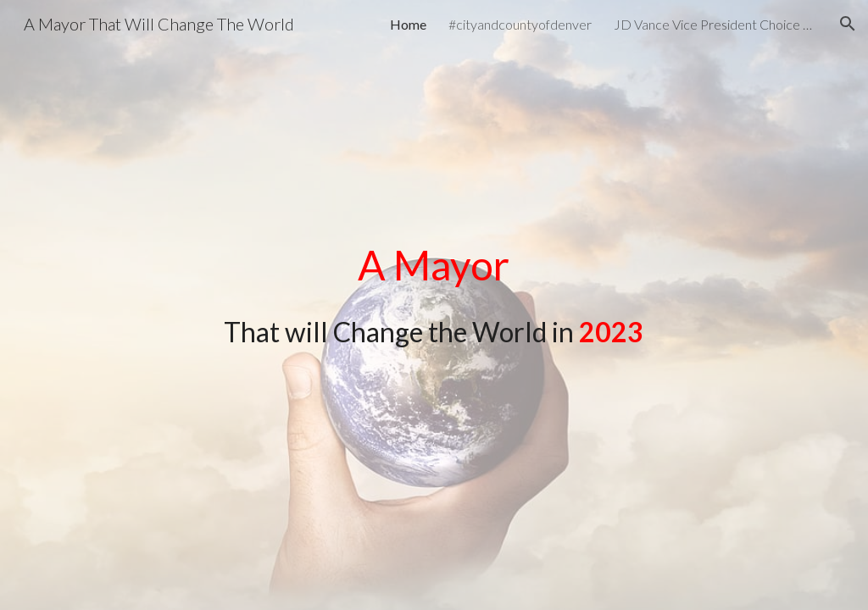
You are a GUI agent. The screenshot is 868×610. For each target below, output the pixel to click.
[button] (848, 24)
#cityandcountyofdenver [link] (520, 24)
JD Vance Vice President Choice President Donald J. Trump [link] (715, 24)
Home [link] (408, 24)
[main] (434, 293)
